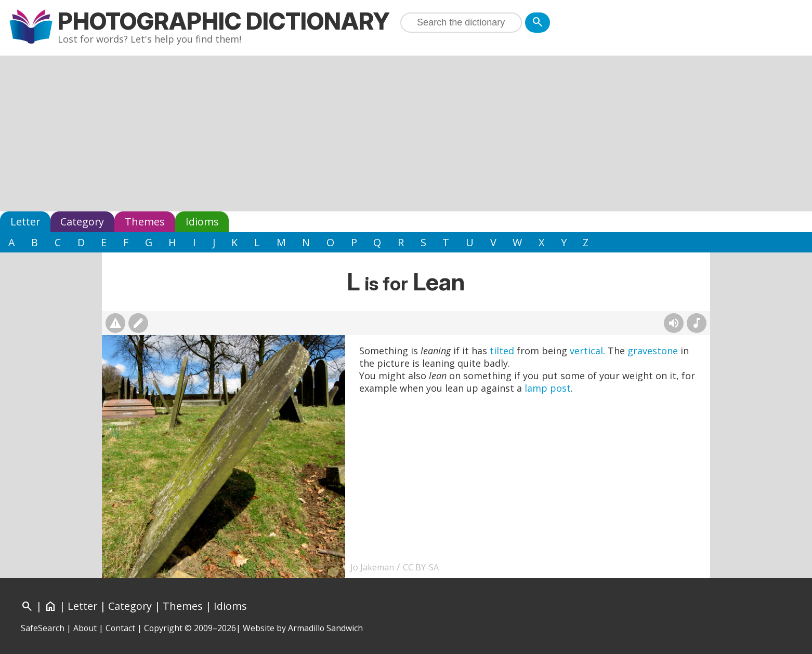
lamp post (548, 388)
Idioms (202, 222)
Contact (120, 628)
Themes (145, 222)
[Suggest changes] (138, 323)
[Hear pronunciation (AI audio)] (674, 323)
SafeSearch (43, 628)
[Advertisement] (406, 134)
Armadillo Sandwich (325, 628)
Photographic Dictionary (224, 21)
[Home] (50, 606)
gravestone (653, 351)
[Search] (538, 23)
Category (82, 222)
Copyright (163, 628)
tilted (502, 351)
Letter (25, 222)
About (85, 628)
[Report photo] (115, 323)
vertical (586, 351)
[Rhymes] (697, 323)
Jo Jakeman (372, 567)
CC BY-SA (421, 567)
